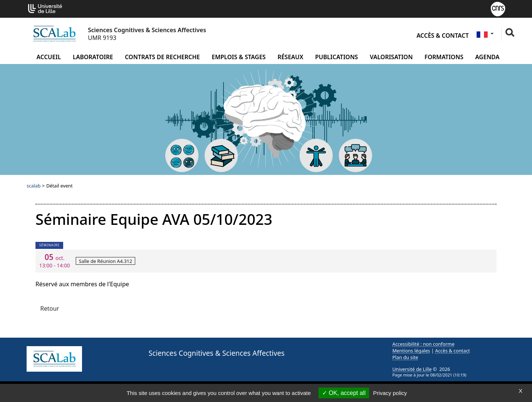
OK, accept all (344, 393)
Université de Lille (412, 369)
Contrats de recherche (162, 57)
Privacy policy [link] (390, 393)
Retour (50, 308)
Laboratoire (93, 57)
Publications (337, 57)
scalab (34, 186)
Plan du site (405, 357)
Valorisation (391, 57)
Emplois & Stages (239, 57)
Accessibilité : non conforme (423, 344)
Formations (444, 57)
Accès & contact (442, 36)
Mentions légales (411, 351)
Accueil (49, 57)
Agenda (487, 57)
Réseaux (290, 57)
